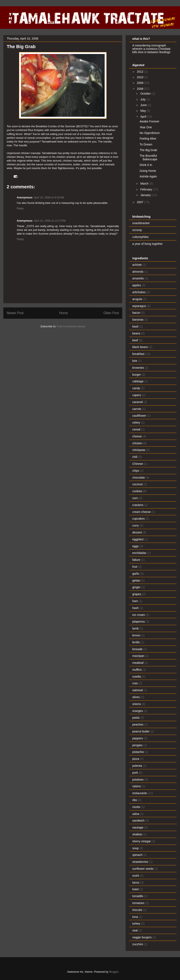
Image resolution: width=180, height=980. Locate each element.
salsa (136, 814)
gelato (136, 581)
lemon (136, 635)
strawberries (140, 862)
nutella (137, 677)
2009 (141, 83)
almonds (138, 272)
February (147, 189)
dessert (137, 532)
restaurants (140, 793)
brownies (138, 368)
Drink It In (146, 165)
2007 (141, 202)
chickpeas (139, 450)
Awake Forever (149, 121)
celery (136, 423)
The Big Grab (148, 150)
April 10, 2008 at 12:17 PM (50, 221)
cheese (137, 436)
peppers (138, 738)
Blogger (114, 972)
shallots (137, 834)
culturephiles (141, 237)
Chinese (138, 464)
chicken (137, 443)
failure (136, 560)
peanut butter (141, 731)
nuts (135, 683)
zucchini (138, 944)
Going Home (148, 171)
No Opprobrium (150, 133)
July (143, 99)
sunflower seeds (143, 869)
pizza (136, 759)
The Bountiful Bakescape (148, 157)
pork (135, 773)
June (144, 105)
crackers (138, 505)
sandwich (138, 821)
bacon (136, 313)
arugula (137, 299)
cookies (137, 491)
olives (136, 697)
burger (136, 375)
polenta (137, 766)
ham (135, 601)
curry (136, 525)
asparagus (139, 306)
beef (135, 340)
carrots (137, 409)
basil (135, 326)
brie (135, 361)
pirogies (137, 745)
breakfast (138, 354)
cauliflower (139, 416)
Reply (20, 208)
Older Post (111, 313)
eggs (135, 546)
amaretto (138, 278)
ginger (136, 587)
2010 (141, 77)
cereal (136, 429)
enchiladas (139, 553)
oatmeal (138, 690)
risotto (136, 807)
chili (135, 457)
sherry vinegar (142, 841)
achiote (137, 265)
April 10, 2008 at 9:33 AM (49, 197)
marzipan (138, 656)
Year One (146, 127)
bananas (138, 320)
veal (135, 930)
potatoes (138, 780)
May (143, 111)
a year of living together (148, 244)
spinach (137, 855)
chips (136, 471)
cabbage (138, 381)
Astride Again (148, 176)
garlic (136, 574)
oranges (138, 711)
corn (135, 498)
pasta (136, 718)
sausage (138, 827)
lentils (136, 642)
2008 (141, 89)
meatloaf (138, 663)
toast (135, 889)
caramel (138, 402)
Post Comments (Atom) (71, 326)
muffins (137, 670)
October (146, 94)
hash (135, 608)
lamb (135, 628)
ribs (135, 800)
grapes (137, 594)
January (146, 195)
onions (137, 704)
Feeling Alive (148, 139)
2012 (141, 72)
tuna (135, 917)
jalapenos (139, 622)
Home (64, 313)
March (145, 184)
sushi (136, 876)
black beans (140, 347)
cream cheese (141, 512)
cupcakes (138, 519)
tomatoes (138, 903)
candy (136, 388)
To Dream (146, 144)
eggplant (138, 539)
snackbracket (141, 223)
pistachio (138, 752)
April (144, 117)
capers (137, 395)
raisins (136, 786)
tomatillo (138, 896)
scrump (137, 230)
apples (137, 285)
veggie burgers (142, 937)
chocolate (139, 478)
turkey (136, 923)
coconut (137, 484)
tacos (136, 882)
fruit (135, 567)
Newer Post (15, 313)
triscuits (137, 910)
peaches (138, 724)
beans (136, 333)
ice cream (139, 615)
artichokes (139, 292)
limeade (137, 649)
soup (135, 848)
